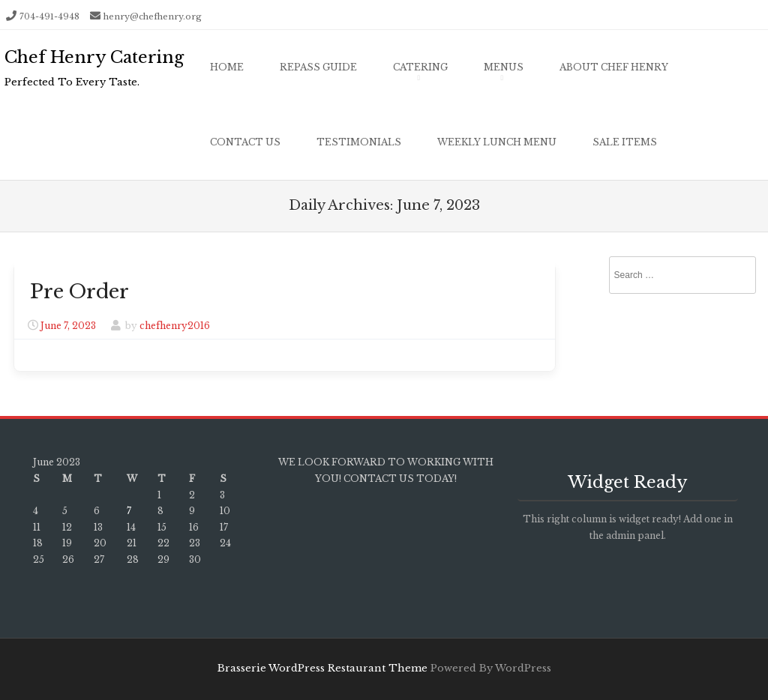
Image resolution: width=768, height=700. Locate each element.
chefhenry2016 (175, 326)
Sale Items (625, 142)
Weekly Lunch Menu (497, 142)
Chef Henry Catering (94, 57)
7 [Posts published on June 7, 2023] (129, 511)
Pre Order (79, 292)
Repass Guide (318, 67)
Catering (420, 67)
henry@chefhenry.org (153, 16)
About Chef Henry (614, 67)
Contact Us (245, 142)
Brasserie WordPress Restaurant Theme (322, 668)
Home (227, 67)
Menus (504, 67)
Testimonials (359, 142)
